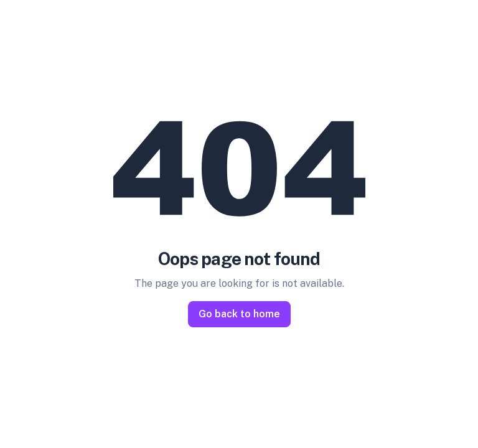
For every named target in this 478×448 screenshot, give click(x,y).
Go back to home (239, 314)
